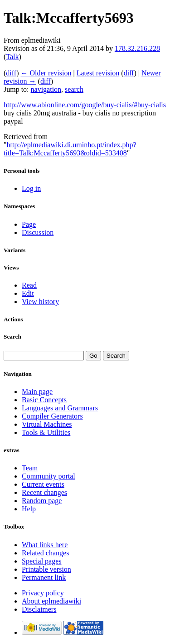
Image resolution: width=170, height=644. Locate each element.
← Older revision (46, 73)
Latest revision (98, 73)
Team (30, 468)
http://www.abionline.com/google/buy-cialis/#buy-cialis (85, 105)
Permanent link (44, 577)
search (74, 89)
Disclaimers (39, 609)
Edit (28, 293)
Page (29, 224)
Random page (42, 501)
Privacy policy (43, 593)
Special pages (42, 561)
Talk (12, 57)
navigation (46, 89)
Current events (43, 484)
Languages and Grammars (60, 408)
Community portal (49, 476)
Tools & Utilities (46, 432)
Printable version (46, 569)
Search (12, 337)
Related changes (45, 553)
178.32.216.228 (137, 48)
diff (11, 73)
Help (29, 509)
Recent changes (44, 492)
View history (40, 302)
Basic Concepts (44, 400)
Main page (37, 392)
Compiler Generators (52, 416)
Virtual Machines (47, 424)
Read (29, 285)
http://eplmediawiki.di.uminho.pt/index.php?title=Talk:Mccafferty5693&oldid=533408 (70, 149)
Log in (31, 188)
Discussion (38, 232)
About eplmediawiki (51, 601)
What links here (45, 545)
